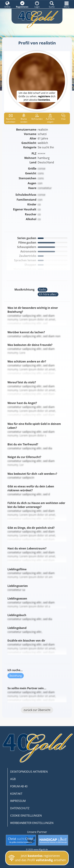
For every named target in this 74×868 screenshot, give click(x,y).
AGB (13, 779)
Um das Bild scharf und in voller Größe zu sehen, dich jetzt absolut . (37, 96)
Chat (63, 117)
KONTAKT (16, 794)
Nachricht (11, 118)
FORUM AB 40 (19, 786)
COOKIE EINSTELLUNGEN (26, 816)
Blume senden (24, 118)
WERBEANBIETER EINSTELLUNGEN (32, 823)
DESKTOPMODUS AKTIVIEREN (29, 772)
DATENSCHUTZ (20, 808)
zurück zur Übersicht (37, 710)
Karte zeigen (50, 118)
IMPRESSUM (18, 801)
